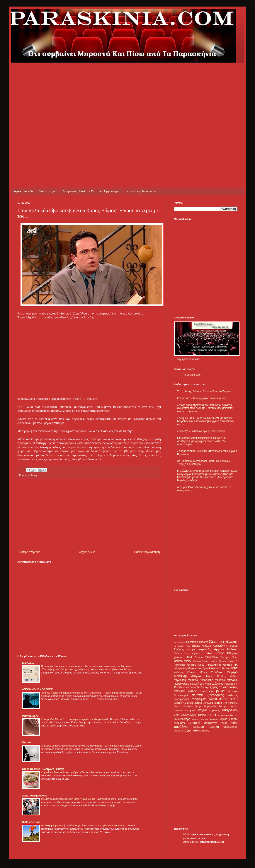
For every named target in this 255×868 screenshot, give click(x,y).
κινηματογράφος (185, 715)
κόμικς (223, 719)
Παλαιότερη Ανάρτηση (147, 552)
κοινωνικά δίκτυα (228, 715)
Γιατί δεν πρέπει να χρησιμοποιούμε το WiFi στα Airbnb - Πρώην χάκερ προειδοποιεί (88, 693)
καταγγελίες (229, 710)
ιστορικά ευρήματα (185, 710)
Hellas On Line (31, 822)
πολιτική (32, 475)
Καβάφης (179, 672)
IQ (175, 646)
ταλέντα (197, 731)
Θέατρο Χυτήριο (198, 668)
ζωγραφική (199, 699)
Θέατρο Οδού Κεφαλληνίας (204, 665)
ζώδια (213, 699)
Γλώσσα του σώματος (187, 653)
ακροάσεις (230, 687)
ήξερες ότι (215, 687)
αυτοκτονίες (207, 691)
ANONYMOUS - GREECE (37, 689)
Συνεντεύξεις (48, 191)
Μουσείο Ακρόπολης (200, 680)
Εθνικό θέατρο (214, 653)
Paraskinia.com (192, 375)
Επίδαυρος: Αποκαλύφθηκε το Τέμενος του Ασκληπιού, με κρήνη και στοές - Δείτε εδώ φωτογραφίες (202, 441)
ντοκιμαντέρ (211, 723)
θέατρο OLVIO (228, 699)
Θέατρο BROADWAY (207, 657)
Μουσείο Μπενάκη (226, 680)
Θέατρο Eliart (229, 657)
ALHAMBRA (180, 642)
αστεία (193, 691)
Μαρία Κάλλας (216, 676)
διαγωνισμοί (181, 695)
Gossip (215, 642)
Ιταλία (226, 668)
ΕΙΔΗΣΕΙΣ (28, 663)
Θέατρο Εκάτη (201, 661)
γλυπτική (232, 691)
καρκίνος (215, 710)
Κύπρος (192, 672)
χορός (205, 731)
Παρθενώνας (181, 684)
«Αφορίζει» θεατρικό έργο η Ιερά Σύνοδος (201, 431)
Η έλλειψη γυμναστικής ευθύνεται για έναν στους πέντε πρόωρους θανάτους (83, 825)
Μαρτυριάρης (30, 716)
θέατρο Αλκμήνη (183, 703)
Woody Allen (184, 646)
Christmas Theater (197, 642)
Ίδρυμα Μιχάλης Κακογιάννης (210, 646)
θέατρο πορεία (228, 706)
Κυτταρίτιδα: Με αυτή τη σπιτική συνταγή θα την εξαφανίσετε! (75, 719)
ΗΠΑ (189, 657)
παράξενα (181, 727)
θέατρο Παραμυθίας (206, 706)
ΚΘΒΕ (234, 668)
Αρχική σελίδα (23, 191)
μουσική (195, 723)
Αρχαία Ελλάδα (226, 649)
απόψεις (180, 691)
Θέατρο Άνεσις (183, 661)
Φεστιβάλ (180, 687)
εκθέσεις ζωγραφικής (208, 695)
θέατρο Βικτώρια (203, 703)
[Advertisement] (41, 103)
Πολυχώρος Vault (201, 684)
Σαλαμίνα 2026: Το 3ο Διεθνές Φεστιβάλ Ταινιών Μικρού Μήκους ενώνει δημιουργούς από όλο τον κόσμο (206, 421)
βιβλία (220, 691)
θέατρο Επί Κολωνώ (226, 703)
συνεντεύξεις (183, 730)
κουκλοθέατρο (182, 719)
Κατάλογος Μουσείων (141, 191)
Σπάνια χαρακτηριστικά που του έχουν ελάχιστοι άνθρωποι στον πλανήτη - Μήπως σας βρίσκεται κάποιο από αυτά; (205, 408)
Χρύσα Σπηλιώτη (198, 687)
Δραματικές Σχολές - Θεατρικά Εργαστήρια (92, 191)
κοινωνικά (207, 715)
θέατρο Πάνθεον (183, 706)
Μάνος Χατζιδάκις (211, 672)
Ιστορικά (215, 668)
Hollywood (230, 642)
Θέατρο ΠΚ (230, 665)
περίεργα (198, 727)
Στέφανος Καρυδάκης (225, 684)
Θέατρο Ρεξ (180, 668)
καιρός (203, 710)
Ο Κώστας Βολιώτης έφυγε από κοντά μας (201, 398)
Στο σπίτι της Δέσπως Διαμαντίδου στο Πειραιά (204, 391)
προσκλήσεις (230, 727)
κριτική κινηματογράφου (205, 719)
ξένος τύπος (229, 723)
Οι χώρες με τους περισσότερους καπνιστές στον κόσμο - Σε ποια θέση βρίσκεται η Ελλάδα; (92, 746)
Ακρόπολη (205, 649)
